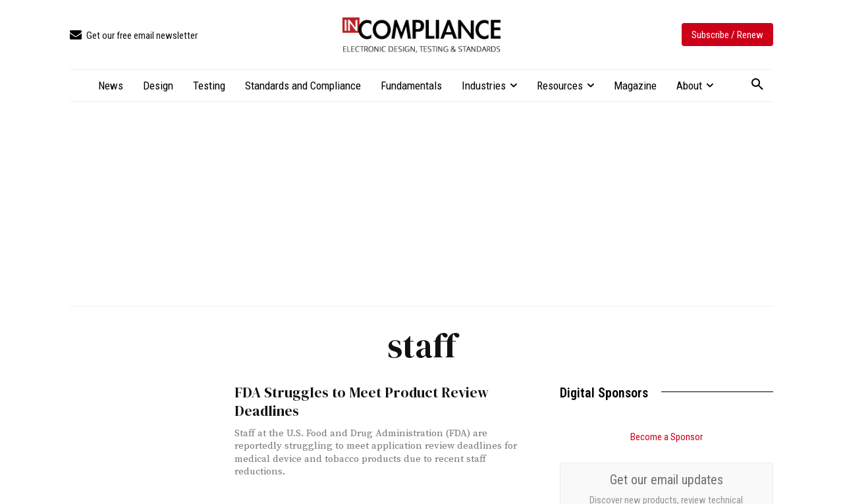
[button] (757, 85)
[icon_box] (134, 36)
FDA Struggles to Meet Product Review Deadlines (355, 401)
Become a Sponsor (666, 437)
